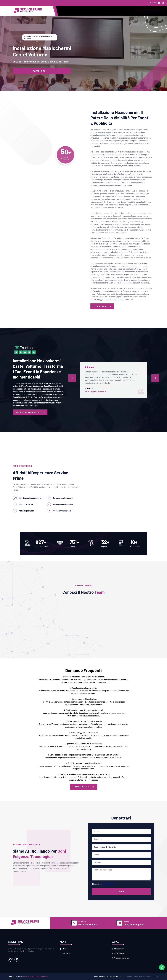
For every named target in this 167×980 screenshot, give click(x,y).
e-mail (126, 922)
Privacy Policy (109, 884)
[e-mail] (119, 923)
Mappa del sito (116, 977)
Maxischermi (88, 11)
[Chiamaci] (74, 923)
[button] (12, 620)
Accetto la (104, 884)
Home (63, 11)
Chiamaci (82, 922)
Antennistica (103, 11)
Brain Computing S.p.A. (150, 977)
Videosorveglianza (122, 11)
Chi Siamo (74, 11)
